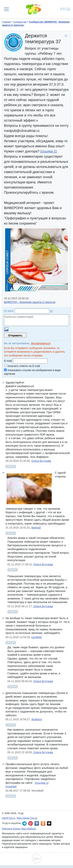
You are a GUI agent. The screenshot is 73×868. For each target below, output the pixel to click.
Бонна (17, 829)
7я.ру (49, 823)
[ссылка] (11, 786)
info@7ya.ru (9, 818)
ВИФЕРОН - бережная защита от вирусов (30, 302)
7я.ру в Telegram (24, 823)
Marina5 (36, 528)
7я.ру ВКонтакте (37, 823)
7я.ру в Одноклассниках (43, 823)
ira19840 (36, 637)
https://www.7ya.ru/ (27, 818)
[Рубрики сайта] (6, 9)
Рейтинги (7, 829)
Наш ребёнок (28, 829)
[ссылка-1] (49, 151)
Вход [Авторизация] (65, 9)
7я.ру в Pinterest (31, 823)
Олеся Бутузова (41, 461)
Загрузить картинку (6, 329)
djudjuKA (37, 719)
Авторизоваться (41, 343)
